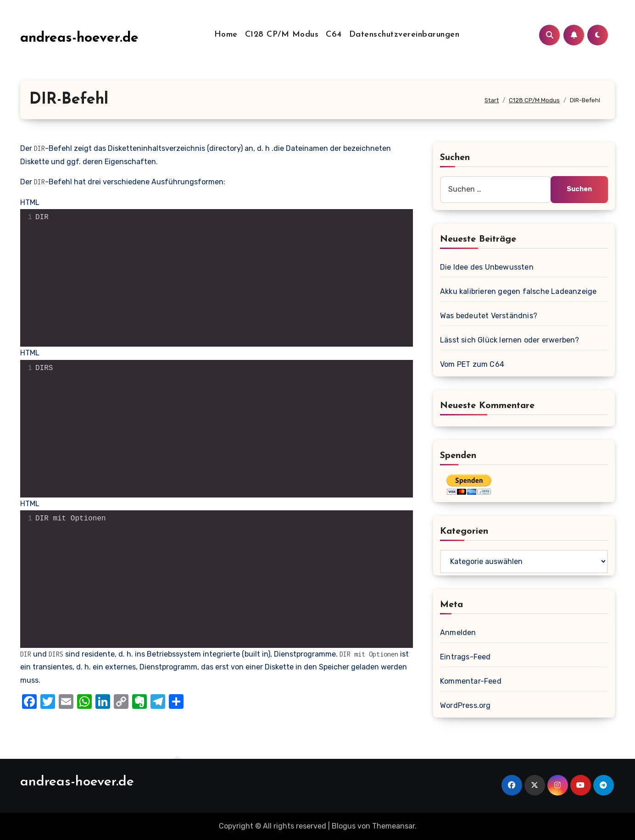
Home (226, 35)
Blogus (344, 826)
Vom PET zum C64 (472, 364)
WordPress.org (465, 705)
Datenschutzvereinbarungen (404, 35)
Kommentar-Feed (471, 681)
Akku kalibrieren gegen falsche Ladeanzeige (518, 291)
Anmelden (458, 633)
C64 (334, 35)
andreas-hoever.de (79, 38)
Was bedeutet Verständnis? (489, 316)
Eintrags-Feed (465, 657)
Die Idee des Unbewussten (487, 267)
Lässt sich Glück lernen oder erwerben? (510, 340)
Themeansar (393, 826)
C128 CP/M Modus (282, 35)
